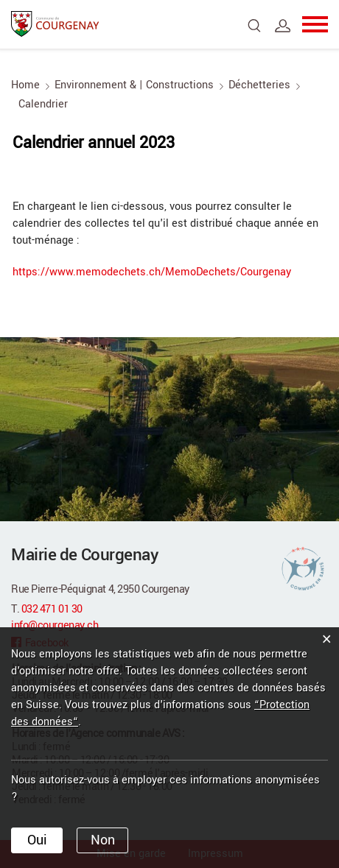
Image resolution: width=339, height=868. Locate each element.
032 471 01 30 (52, 609)
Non (103, 840)
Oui (37, 840)
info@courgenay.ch (55, 625)
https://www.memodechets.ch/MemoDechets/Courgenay (160, 272)
